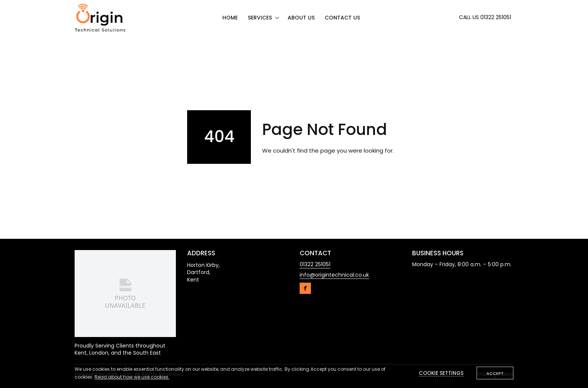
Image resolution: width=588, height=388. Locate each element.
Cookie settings (441, 373)
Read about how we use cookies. (132, 377)
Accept (495, 373)
